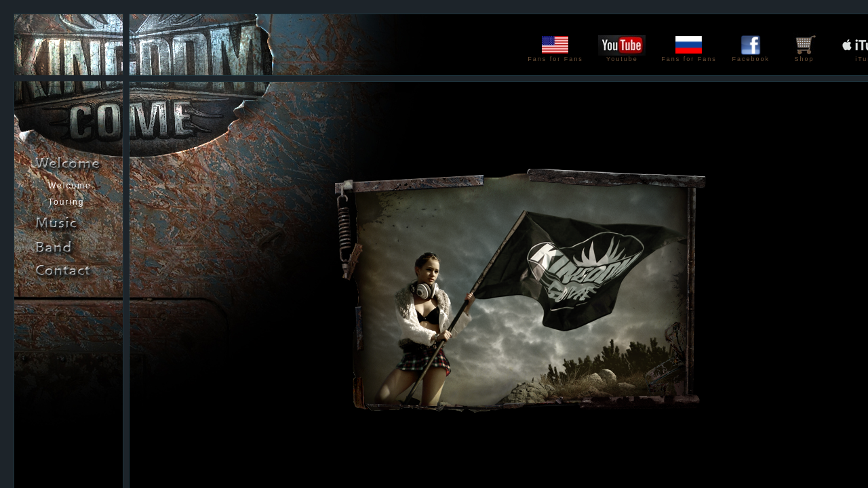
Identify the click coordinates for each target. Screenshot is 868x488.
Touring (66, 202)
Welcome (70, 186)
